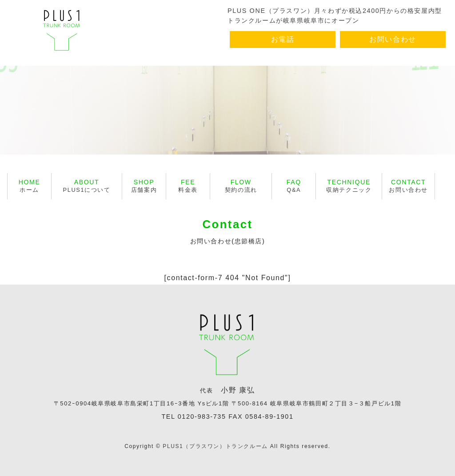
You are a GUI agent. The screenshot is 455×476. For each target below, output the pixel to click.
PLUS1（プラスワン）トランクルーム (215, 446)
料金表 (188, 186)
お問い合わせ (393, 39)
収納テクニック (349, 186)
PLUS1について (87, 186)
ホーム (30, 186)
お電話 (283, 39)
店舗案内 (144, 186)
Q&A (294, 186)
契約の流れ (241, 186)
